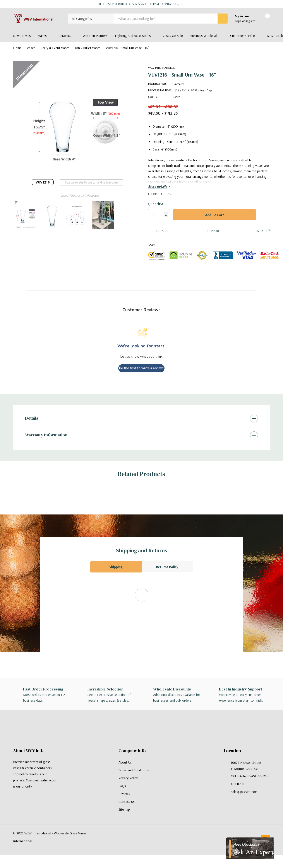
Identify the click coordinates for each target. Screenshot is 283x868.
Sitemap (124, 809)
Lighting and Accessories (133, 36)
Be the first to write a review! (141, 368)
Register (250, 21)
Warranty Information (46, 435)
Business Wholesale (204, 36)
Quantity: (156, 204)
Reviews (124, 794)
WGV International (162, 68)
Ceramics (65, 36)
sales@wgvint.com (244, 792)
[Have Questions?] (250, 848)
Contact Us (127, 801)
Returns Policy (167, 567)
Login (239, 21)
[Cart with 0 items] (264, 19)
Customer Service (243, 36)
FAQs (122, 786)
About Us (125, 762)
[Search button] (223, 19)
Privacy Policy (128, 778)
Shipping (116, 567)
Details (32, 418)
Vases (42, 36)
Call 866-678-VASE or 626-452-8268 (249, 780)
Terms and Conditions (134, 770)
